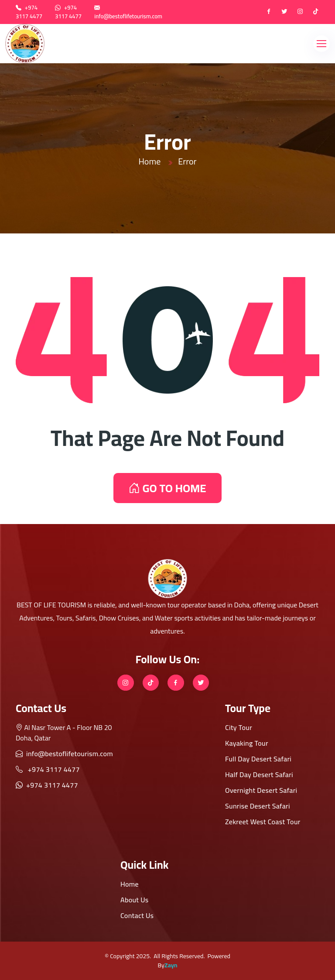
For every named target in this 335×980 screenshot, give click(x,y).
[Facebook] (269, 12)
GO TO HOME (167, 488)
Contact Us (137, 915)
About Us (135, 900)
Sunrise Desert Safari (258, 806)
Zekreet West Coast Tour (263, 822)
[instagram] (300, 12)
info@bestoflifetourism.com (128, 16)
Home (149, 161)
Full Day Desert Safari (258, 759)
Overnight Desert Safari (261, 790)
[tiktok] (316, 12)
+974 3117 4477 (29, 12)
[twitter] (284, 12)
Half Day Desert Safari (259, 774)
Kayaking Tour (247, 743)
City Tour (239, 727)
